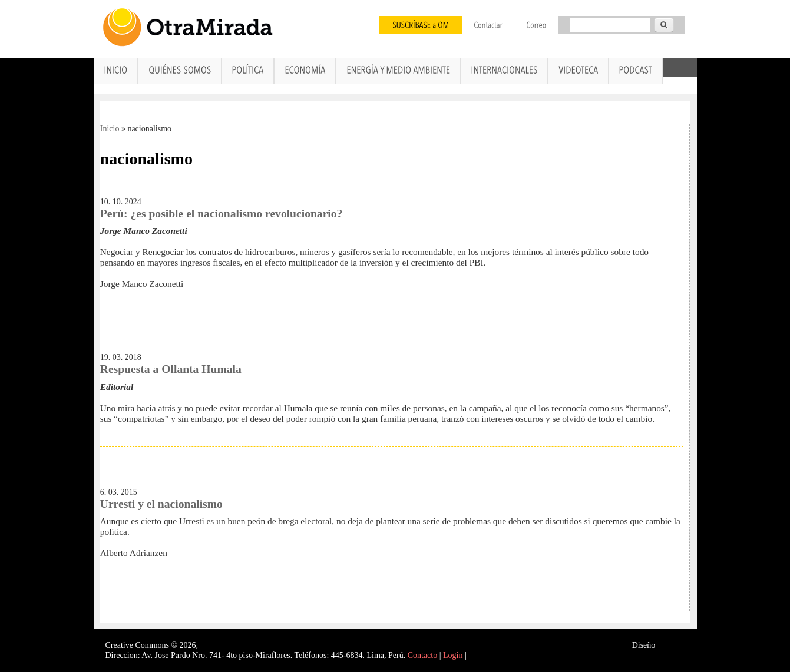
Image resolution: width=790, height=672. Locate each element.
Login (453, 655)
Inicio (110, 129)
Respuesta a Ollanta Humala (171, 369)
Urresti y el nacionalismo (161, 504)
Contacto (423, 655)
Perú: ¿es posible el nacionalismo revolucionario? (222, 213)
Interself (671, 645)
